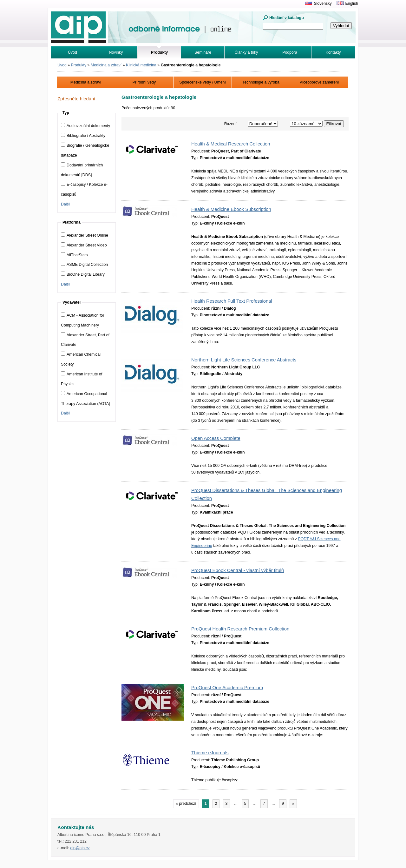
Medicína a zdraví (106, 65)
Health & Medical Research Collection (231, 144)
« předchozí (186, 804)
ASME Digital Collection (84, 265)
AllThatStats (74, 255)
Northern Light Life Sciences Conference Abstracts (244, 360)
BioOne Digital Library (83, 274)
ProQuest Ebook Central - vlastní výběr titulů (238, 570)
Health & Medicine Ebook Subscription (231, 209)
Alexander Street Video (84, 245)
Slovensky (323, 3)
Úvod (72, 52)
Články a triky (246, 52)
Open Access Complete (216, 438)
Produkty (79, 65)
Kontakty (333, 52)
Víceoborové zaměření (319, 82)
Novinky (116, 52)
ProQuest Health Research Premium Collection (240, 629)
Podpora (290, 52)
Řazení (230, 124)
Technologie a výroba (261, 82)
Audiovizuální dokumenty (85, 126)
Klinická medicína (141, 65)
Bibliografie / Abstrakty (83, 136)
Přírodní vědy (144, 82)
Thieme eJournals (210, 753)
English (352, 3)
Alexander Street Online (85, 235)
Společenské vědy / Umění (203, 82)
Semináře (203, 52)
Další (65, 204)
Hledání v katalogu (287, 18)
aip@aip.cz (80, 848)
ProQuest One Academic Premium (227, 688)
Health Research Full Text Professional (232, 301)
